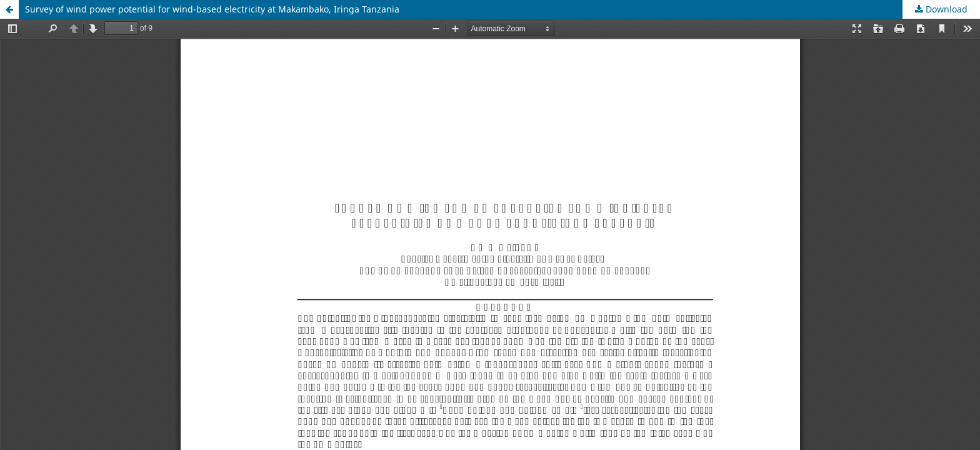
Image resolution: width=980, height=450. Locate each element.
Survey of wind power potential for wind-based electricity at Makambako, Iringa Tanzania (212, 9)
